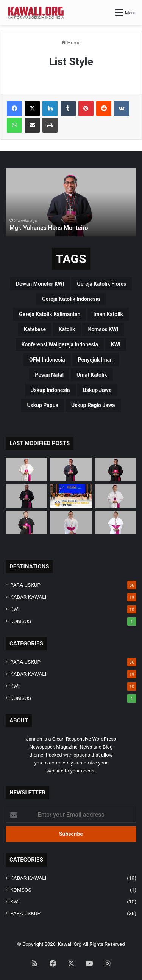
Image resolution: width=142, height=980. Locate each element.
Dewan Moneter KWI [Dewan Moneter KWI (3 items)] (40, 284)
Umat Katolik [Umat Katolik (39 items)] (92, 375)
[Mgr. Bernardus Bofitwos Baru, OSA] (27, 496)
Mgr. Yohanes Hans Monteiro (49, 228)
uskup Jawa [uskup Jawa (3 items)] (97, 390)
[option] (71, 202)
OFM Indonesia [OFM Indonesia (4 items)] (47, 360)
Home (71, 43)
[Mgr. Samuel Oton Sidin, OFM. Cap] (27, 522)
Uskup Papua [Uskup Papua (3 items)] (43, 405)
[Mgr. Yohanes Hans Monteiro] (71, 469)
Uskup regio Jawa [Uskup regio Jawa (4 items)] (93, 405)
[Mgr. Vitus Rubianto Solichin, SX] (71, 522)
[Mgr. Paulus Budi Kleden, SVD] (115, 469)
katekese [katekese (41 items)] (35, 329)
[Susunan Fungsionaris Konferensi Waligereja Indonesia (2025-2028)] (71, 496)
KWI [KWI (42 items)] (116, 344)
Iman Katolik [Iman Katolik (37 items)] (108, 314)
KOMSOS (21, 621)
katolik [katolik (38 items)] (67, 329)
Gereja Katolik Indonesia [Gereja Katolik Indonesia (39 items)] (71, 299)
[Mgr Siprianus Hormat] (27, 469)
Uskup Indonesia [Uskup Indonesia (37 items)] (50, 390)
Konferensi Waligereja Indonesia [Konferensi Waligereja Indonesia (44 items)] (60, 344)
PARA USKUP (25, 585)
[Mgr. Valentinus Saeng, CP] (115, 496)
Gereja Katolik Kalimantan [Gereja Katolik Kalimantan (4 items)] (50, 314)
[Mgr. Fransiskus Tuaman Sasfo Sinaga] (115, 522)
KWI (15, 609)
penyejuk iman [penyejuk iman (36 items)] (95, 360)
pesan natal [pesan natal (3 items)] (49, 375)
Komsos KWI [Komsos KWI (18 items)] (103, 329)
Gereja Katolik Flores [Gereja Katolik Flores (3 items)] (101, 284)
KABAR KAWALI (28, 597)
